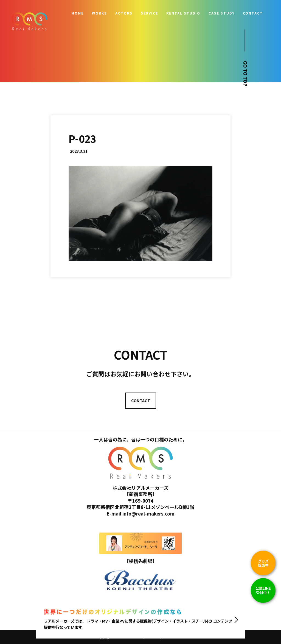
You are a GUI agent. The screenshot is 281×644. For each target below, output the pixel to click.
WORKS (99, 13)
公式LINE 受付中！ (263, 590)
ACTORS (124, 13)
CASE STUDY (222, 13)
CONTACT (253, 13)
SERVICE (149, 13)
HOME (78, 13)
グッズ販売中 (263, 563)
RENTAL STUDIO (183, 13)
